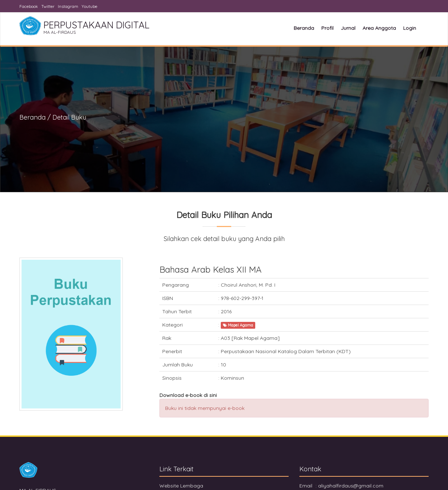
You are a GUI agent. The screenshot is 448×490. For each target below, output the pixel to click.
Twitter (48, 6)
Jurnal (348, 28)
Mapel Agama (238, 325)
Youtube (89, 6)
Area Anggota (379, 28)
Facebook (29, 6)
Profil (327, 28)
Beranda (304, 28)
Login (410, 28)
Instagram (68, 6)
